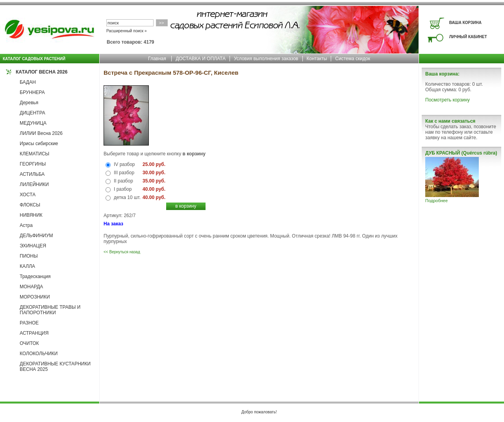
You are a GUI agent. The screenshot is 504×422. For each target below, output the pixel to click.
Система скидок (353, 59)
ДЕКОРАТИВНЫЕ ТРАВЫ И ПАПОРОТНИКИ (50, 310)
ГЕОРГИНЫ (33, 164)
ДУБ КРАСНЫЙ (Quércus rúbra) (461, 153)
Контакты (317, 59)
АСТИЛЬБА (32, 174)
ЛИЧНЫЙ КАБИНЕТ (468, 37)
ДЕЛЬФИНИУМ (36, 236)
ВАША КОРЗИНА (465, 23)
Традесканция (35, 276)
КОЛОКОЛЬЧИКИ (39, 354)
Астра (26, 225)
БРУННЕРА (32, 92)
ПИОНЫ (29, 256)
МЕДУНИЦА (33, 123)
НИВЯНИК (31, 215)
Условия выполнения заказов (266, 59)
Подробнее (436, 201)
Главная (157, 59)
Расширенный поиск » (127, 31)
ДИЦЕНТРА (32, 113)
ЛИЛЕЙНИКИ (34, 184)
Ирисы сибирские (39, 144)
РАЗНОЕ (29, 323)
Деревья (29, 103)
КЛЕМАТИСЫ (34, 154)
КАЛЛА (27, 266)
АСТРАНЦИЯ (34, 333)
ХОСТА (28, 195)
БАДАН (28, 82)
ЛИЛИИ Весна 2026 (41, 133)
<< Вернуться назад (122, 252)
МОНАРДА (31, 287)
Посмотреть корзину (447, 100)
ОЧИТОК (29, 343)
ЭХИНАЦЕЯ (33, 246)
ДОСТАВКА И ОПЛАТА (201, 59)
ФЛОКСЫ (30, 205)
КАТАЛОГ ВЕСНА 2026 (42, 72)
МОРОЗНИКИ (35, 297)
